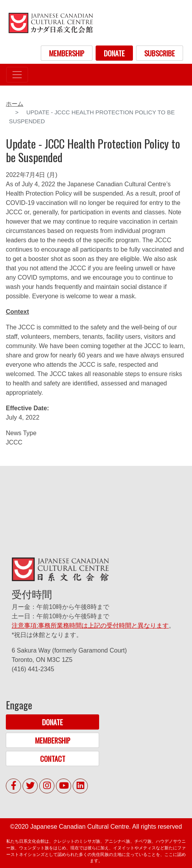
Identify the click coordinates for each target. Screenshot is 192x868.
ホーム (15, 104)
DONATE (114, 53)
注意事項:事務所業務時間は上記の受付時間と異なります (90, 626)
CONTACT (53, 759)
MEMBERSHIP (67, 53)
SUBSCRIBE (160, 53)
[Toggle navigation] (17, 75)
